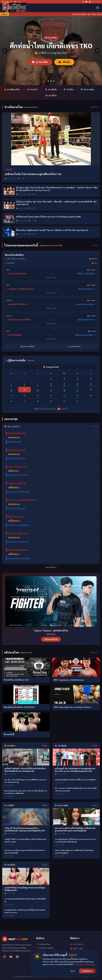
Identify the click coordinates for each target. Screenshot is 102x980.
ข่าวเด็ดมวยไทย (12, 89)
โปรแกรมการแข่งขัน (45, 948)
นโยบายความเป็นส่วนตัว (47, 966)
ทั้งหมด (45, 746)
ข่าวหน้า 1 (33, 89)
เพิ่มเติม (64, 62)
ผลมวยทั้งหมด (51, 567)
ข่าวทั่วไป (51, 95)
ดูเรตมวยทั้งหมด (74, 346)
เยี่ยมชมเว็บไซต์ (51, 639)
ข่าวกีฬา (69, 89)
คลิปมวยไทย (42, 959)
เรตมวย (40, 955)
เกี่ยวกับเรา (41, 963)
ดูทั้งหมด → (95, 107)
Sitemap (84, 977)
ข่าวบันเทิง (51, 89)
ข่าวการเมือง (87, 89)
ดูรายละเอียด (40, 62)
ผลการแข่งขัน (42, 952)
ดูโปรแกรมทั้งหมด (28, 346)
